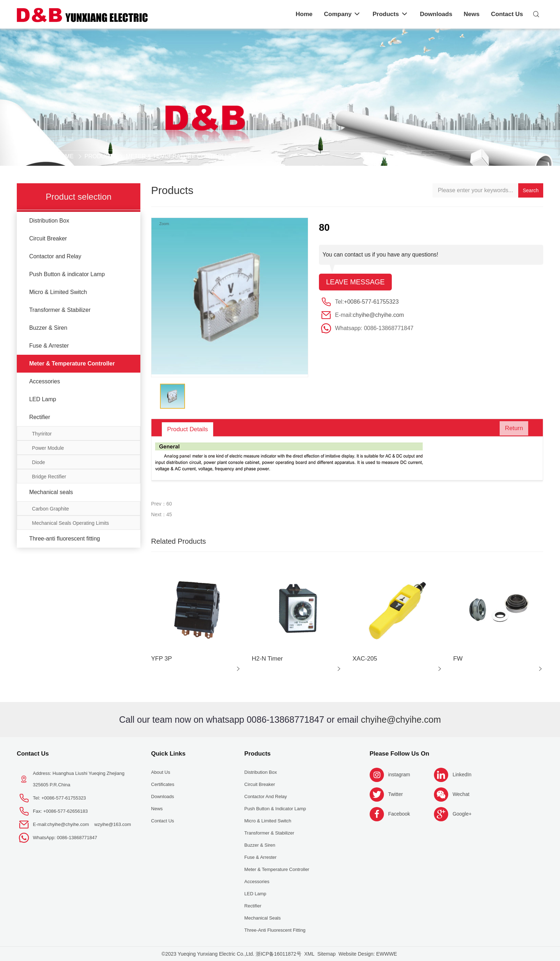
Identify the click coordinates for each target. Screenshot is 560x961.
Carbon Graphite (51, 509)
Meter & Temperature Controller (181, 156)
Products (101, 156)
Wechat (461, 794)
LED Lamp (43, 399)
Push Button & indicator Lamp (67, 274)
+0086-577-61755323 (371, 302)
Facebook (399, 814)
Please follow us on (399, 754)
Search (531, 190)
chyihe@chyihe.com (378, 315)
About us (161, 772)
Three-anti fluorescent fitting (65, 539)
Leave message (356, 282)
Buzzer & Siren (48, 328)
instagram (399, 775)
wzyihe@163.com (113, 824)
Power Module (48, 448)
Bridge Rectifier (49, 477)
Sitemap (326, 954)
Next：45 (161, 514)
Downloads (162, 796)
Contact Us (33, 754)
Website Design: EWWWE (368, 954)
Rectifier (40, 417)
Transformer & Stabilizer (60, 310)
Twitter (396, 794)
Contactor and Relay (55, 256)
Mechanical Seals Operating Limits (71, 523)
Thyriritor (42, 434)
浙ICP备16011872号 (279, 954)
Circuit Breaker (48, 238)
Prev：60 (161, 504)
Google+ (462, 814)
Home (65, 156)
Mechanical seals (51, 492)
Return (512, 429)
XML (309, 954)
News (157, 809)
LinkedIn (462, 775)
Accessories (45, 381)
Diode (39, 462)
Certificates (163, 784)
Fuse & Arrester (49, 346)
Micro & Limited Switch (58, 292)
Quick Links (168, 754)
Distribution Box (49, 221)
